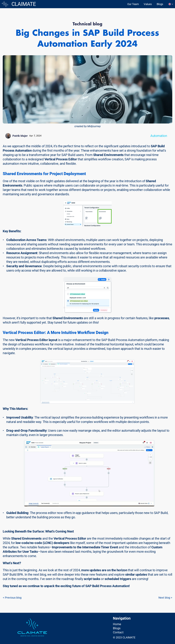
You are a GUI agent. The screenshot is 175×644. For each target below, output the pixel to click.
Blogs (160, 4)
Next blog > (165, 598)
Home (117, 624)
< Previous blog (12, 598)
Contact (118, 632)
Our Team (133, 4)
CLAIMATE (24, 4)
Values (148, 4)
